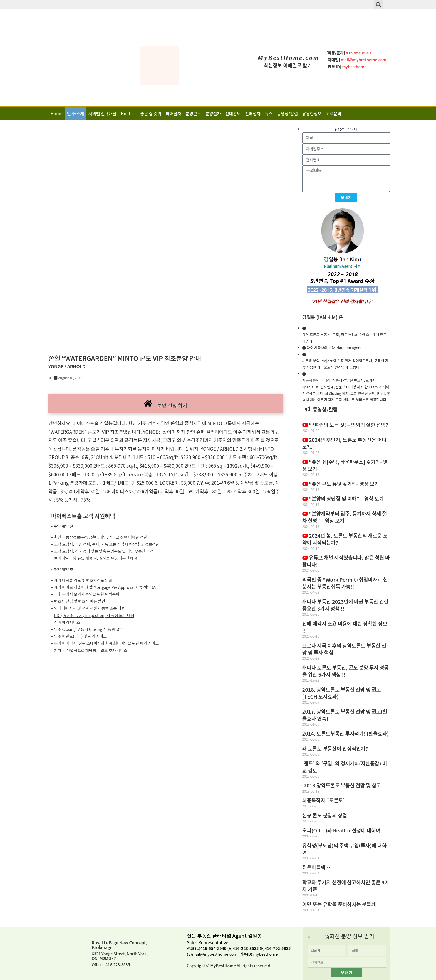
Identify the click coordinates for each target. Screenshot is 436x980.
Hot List (128, 113)
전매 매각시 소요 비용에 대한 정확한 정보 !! (345, 627)
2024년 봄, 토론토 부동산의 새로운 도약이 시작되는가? (345, 539)
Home (57, 113)
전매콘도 (233, 113)
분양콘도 (193, 113)
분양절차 (213, 113)
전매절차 (253, 113)
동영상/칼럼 (287, 113)
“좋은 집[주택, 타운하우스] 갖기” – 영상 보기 (345, 465)
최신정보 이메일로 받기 (288, 65)
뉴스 (269, 113)
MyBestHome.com (288, 58)
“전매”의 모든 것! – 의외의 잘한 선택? (345, 425)
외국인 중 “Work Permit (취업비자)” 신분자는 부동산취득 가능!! (345, 583)
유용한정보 (312, 113)
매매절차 (174, 113)
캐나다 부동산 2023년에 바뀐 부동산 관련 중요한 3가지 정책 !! (345, 605)
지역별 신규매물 (102, 113)
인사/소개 (75, 113)
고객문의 (334, 113)
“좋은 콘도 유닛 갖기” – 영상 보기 (341, 484)
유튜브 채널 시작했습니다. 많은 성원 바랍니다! (346, 561)
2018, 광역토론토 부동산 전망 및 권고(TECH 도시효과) (342, 693)
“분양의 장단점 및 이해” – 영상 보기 (343, 498)
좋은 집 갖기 (151, 113)
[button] (378, 5)
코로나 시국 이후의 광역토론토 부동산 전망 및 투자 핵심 (344, 649)
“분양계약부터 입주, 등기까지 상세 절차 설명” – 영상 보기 (345, 517)
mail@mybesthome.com (215, 954)
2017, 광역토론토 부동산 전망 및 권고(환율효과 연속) (345, 715)
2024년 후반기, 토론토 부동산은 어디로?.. (344, 443)
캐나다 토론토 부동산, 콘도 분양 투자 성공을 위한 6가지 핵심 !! (346, 671)
